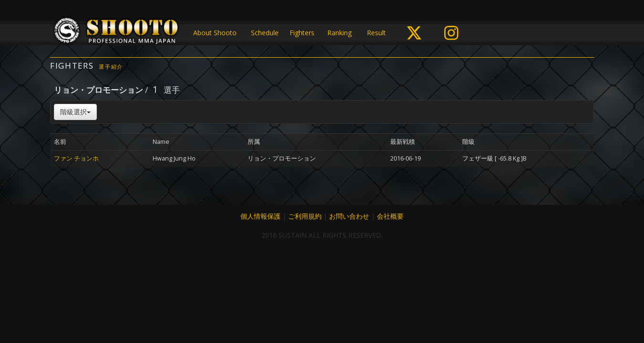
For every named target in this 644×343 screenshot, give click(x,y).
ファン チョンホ (76, 158)
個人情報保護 (260, 216)
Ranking (339, 33)
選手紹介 (111, 66)
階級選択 (75, 112)
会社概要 (390, 216)
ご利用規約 (305, 216)
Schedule (265, 33)
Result (376, 33)
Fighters (302, 33)
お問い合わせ (349, 216)
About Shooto (215, 33)
